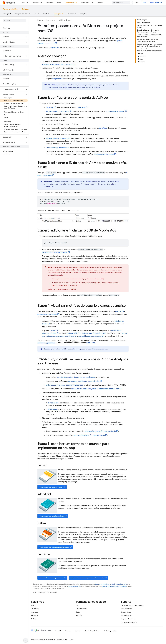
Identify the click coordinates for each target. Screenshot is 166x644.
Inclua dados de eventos (65, 385)
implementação (110, 431)
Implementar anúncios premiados (51, 578)
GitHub (34, 619)
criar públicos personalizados (90, 336)
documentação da (67, 289)
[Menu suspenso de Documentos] (77, 3)
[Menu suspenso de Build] (28, 3)
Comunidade (86, 3)
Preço (59, 3)
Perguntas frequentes (128, 619)
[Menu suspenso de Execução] (42, 3)
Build (24, 3)
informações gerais (93, 431)
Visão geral (7, 14)
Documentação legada (129, 622)
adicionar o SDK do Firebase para (86, 333)
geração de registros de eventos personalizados (76, 377)
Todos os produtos (110, 631)
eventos (118, 312)
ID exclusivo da (115, 111)
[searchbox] (14, 21)
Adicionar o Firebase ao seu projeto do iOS (58, 64)
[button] (13, 37)
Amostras (34, 612)
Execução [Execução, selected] (57, 14)
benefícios (55, 48)
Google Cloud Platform (92, 631)
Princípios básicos (21, 14)
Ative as (57, 139)
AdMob (25, 9)
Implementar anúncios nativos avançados (54, 547)
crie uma (82, 107)
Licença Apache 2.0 (74, 586)
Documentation (10, 9)
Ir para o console (156, 3)
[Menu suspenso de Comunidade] (93, 3)
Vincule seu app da (56, 148)
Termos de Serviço (37, 640)
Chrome (68, 631)
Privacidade (50, 640)
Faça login (50, 107)
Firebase (40, 20)
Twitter (78, 612)
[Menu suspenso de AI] (39, 14)
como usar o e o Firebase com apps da (96, 389)
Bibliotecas (35, 615)
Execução (36, 3)
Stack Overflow (126, 609)
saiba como (90, 343)
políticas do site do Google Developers (114, 586)
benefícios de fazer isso (86, 87)
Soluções (50, 3)
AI (35, 14)
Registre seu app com (58, 111)
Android (58, 631)
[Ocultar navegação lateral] (26, 640)
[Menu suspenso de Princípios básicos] (30, 14)
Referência (72, 14)
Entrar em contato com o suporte (132, 605)
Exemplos (83, 14)
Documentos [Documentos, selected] (70, 3)
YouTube (79, 615)
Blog (145, 3)
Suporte (100, 3)
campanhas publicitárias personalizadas (84, 381)
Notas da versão (127, 615)
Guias (33, 605)
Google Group (126, 612)
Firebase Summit (82, 609)
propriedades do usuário (47, 314)
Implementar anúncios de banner (51, 487)
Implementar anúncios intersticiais (52, 516)
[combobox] (123, 3)
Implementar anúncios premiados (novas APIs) (88, 578)
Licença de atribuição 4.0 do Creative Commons (111, 584)
